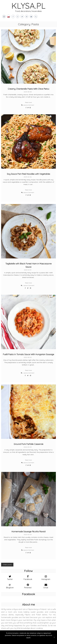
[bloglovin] (10, 586)
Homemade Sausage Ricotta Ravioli (28, 532)
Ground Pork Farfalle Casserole (28, 444)
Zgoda (29, 641)
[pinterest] (28, 586)
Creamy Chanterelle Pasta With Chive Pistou (28, 89)
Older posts (7, 565)
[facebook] (28, 577)
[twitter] (10, 577)
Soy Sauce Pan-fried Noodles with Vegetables (28, 174)
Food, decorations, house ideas (28, 11)
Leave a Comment (29, 105)
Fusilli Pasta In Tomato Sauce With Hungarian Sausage (28, 354)
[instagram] (46, 577)
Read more (28, 102)
